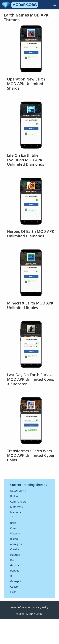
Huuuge (15, 555)
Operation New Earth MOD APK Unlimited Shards (26, 84)
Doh (13, 560)
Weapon (15, 533)
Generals (15, 565)
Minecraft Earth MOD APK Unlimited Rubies (30, 305)
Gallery (14, 587)
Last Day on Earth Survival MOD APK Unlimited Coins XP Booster (31, 379)
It (11, 576)
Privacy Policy (41, 607)
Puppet (14, 571)
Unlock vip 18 (18, 491)
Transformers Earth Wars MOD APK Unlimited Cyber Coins (31, 455)
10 (12, 517)
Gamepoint (17, 581)
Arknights (16, 544)
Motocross (16, 507)
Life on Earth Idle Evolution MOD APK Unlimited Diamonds (26, 160)
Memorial (16, 512)
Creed (14, 528)
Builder (14, 496)
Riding (14, 539)
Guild (13, 592)
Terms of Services (20, 607)
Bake (13, 523)
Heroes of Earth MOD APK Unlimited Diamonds (31, 234)
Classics (15, 549)
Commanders (18, 502)
